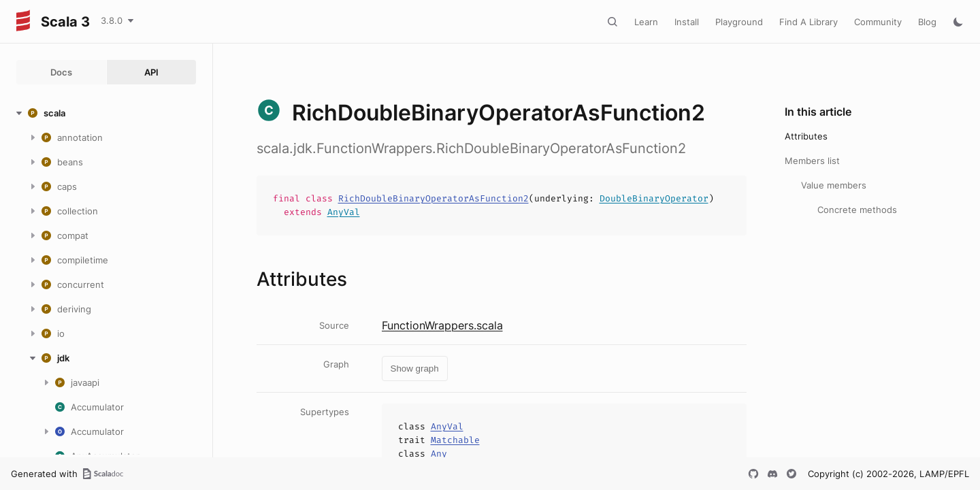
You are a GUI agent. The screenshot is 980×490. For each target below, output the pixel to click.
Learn (646, 22)
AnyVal (344, 212)
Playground (739, 22)
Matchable (455, 440)
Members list (812, 161)
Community (878, 22)
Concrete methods (857, 210)
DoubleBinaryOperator (654, 198)
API (151, 72)
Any (439, 454)
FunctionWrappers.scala (442, 325)
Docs (61, 72)
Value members (834, 185)
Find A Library (808, 22)
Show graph (415, 369)
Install (687, 22)
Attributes (806, 136)
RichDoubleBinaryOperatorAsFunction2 (434, 198)
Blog (927, 22)
